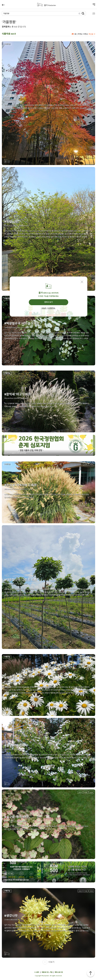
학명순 (80, 34)
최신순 (91, 34)
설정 (92, 13)
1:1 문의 (37, 972)
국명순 (86, 34)
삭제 (80, 13)
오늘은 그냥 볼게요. (48, 308)
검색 (83, 13)
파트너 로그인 (59, 972)
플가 (50, 5)
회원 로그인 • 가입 (47, 972)
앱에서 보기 (48, 302)
